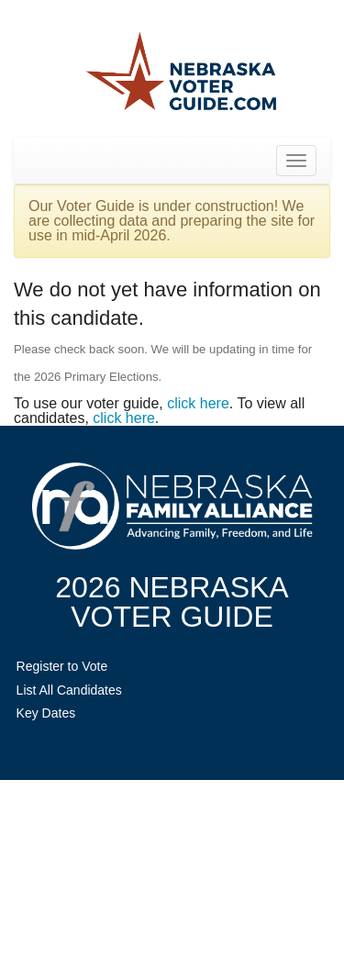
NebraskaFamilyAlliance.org (172, 506)
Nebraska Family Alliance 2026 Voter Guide (181, 73)
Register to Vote (62, 666)
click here (198, 403)
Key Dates (46, 713)
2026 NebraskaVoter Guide (172, 602)
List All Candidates (69, 690)
